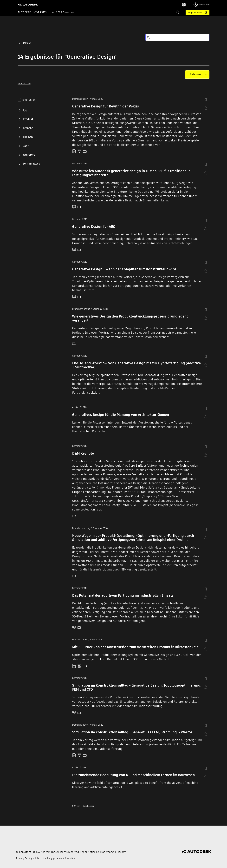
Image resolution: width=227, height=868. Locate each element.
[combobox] (195, 74)
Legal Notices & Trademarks (97, 852)
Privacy (121, 852)
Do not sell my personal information (56, 858)
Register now (195, 13)
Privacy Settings (25, 858)
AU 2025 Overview (63, 12)
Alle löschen (24, 84)
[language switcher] (186, 5)
